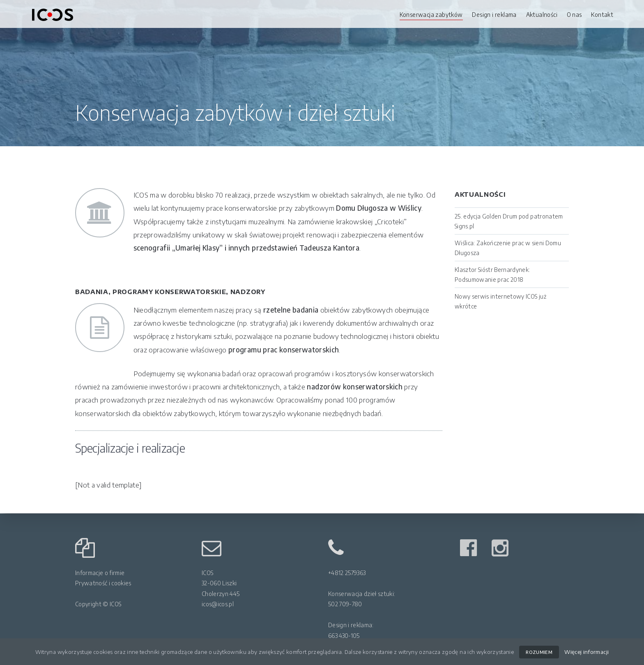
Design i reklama (494, 15)
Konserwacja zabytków (431, 15)
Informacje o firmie (100, 573)
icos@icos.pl (218, 604)
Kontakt (602, 15)
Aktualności (542, 15)
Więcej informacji (586, 652)
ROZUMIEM (539, 652)
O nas (574, 15)
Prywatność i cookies (103, 583)
